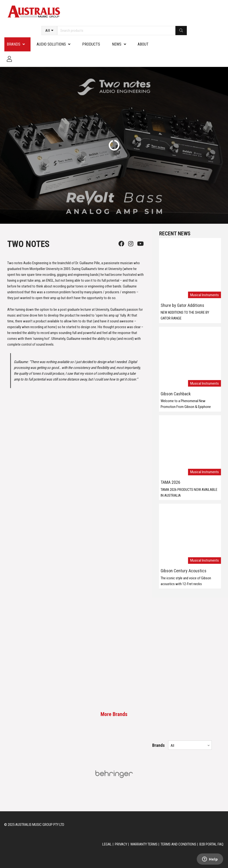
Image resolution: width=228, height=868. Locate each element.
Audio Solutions (51, 44)
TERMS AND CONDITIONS (178, 844)
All (48, 31)
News (117, 44)
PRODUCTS (91, 44)
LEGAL (107, 844)
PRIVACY (121, 844)
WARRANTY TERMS (144, 844)
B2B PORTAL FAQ (211, 844)
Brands (14, 44)
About (143, 44)
